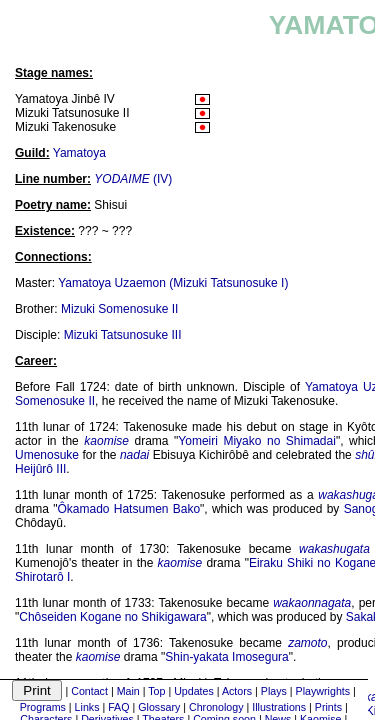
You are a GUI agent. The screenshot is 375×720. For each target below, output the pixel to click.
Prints (328, 707)
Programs (43, 707)
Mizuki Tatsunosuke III (123, 335)
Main (128, 691)
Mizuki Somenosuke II (119, 309)
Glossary (159, 707)
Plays (274, 691)
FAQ (118, 707)
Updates (194, 691)
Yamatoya (79, 153)
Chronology (216, 707)
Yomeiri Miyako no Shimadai (257, 441)
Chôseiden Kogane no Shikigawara (112, 617)
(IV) (133, 179)
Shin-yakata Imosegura (226, 657)
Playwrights (323, 691)
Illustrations (279, 707)
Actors (237, 691)
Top (156, 691)
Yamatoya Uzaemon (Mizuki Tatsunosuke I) (173, 283)
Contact (89, 691)
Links (87, 707)
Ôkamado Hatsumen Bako (129, 509)
